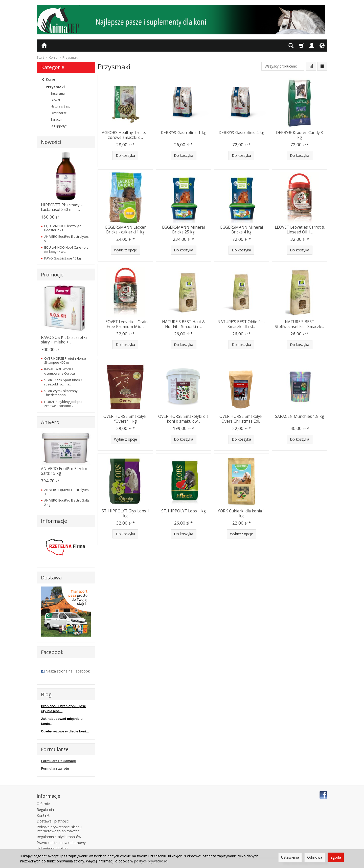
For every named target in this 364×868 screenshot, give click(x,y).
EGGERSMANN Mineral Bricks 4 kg (242, 230)
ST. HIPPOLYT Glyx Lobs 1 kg (126, 513)
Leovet (55, 100)
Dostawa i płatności (53, 821)
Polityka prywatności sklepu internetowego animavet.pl (59, 829)
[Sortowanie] (311, 66)
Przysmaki (55, 87)
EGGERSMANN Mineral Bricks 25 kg (183, 230)
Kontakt (43, 815)
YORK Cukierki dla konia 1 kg (241, 513)
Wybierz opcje (126, 250)
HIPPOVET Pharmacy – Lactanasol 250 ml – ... (62, 207)
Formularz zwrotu (55, 768)
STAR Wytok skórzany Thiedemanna (61, 393)
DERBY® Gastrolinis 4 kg (241, 133)
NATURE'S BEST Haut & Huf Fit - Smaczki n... (184, 324)
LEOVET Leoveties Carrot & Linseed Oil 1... (300, 230)
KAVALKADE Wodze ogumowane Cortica (60, 371)
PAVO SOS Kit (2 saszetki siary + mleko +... (64, 340)
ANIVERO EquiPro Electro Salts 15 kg (64, 471)
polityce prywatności (151, 861)
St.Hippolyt (59, 126)
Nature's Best (60, 106)
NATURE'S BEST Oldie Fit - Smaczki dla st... (241, 324)
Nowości (51, 142)
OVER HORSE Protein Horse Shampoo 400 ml (65, 360)
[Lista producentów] (283, 66)
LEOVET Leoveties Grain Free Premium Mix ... (126, 324)
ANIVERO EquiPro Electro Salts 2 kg (67, 502)
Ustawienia (290, 857)
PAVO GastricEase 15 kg (62, 258)
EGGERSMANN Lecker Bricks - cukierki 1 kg (126, 230)
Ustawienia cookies (52, 848)
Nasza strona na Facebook (65, 671)
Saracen (56, 120)
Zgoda (336, 857)
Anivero (50, 422)
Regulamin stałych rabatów (59, 837)
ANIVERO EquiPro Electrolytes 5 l (66, 238)
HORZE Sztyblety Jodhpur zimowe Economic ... (63, 404)
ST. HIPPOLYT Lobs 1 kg (184, 511)
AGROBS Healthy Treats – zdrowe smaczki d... (126, 135)
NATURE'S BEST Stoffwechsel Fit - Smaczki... (300, 324)
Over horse (59, 113)
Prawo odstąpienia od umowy (61, 842)
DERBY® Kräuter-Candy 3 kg (300, 135)
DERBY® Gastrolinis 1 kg (184, 133)
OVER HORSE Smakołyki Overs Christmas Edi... (241, 419)
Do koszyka (125, 155)
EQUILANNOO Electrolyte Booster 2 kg (63, 228)
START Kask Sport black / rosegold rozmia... (63, 382)
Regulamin (45, 809)
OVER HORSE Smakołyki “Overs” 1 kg (125, 419)
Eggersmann (59, 93)
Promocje (52, 275)
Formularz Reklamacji (58, 761)
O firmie (43, 804)
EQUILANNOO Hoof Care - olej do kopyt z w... (67, 249)
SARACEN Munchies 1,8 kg (300, 416)
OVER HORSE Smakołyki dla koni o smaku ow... (183, 419)
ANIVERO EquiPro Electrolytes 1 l (66, 492)
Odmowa (315, 857)
